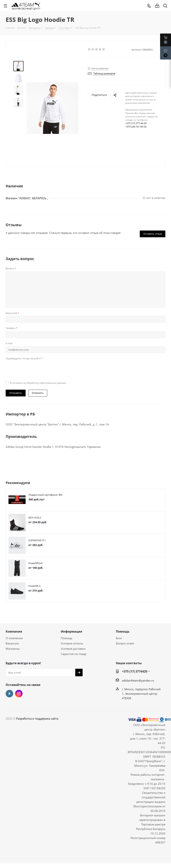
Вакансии (12, 643)
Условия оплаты (72, 643)
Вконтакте (9, 694)
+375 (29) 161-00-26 (136, 127)
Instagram (19, 694)
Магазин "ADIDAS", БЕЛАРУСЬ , (27, 198)
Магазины (13, 649)
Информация (71, 631)
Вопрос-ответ (125, 643)
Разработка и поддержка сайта (37, 718)
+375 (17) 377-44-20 (136, 123)
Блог (119, 638)
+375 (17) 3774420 (135, 671)
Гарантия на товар (74, 654)
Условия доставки (73, 649)
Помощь (67, 638)
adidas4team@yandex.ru (138, 680)
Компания (14, 631)
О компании (14, 638)
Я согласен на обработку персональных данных (38, 383)
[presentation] (34, 369)
